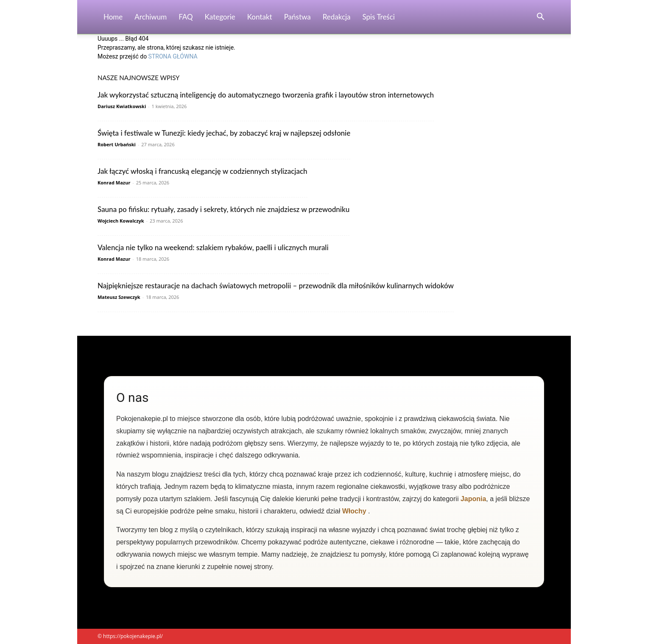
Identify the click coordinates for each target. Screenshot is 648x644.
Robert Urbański (117, 144)
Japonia (473, 499)
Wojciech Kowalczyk (121, 221)
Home (113, 17)
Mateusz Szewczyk (119, 297)
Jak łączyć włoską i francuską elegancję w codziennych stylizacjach (202, 171)
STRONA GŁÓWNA (173, 56)
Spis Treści (379, 17)
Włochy (354, 511)
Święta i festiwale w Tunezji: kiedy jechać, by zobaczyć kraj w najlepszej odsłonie (224, 133)
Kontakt (260, 17)
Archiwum (151, 17)
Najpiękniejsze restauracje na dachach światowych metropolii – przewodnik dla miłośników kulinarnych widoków (276, 286)
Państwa (297, 17)
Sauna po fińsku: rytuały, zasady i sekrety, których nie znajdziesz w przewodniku (223, 209)
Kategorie (220, 17)
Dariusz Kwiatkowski (122, 106)
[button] (540, 18)
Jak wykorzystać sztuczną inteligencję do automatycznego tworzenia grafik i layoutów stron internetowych (266, 95)
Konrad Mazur (114, 183)
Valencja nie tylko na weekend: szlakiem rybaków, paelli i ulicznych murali (213, 247)
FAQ (186, 17)
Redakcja (337, 17)
